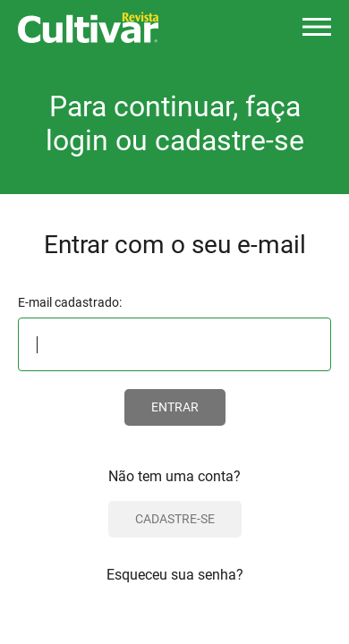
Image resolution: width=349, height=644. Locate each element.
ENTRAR (175, 407)
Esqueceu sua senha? (175, 575)
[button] (317, 27)
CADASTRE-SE (175, 519)
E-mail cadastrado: (70, 302)
